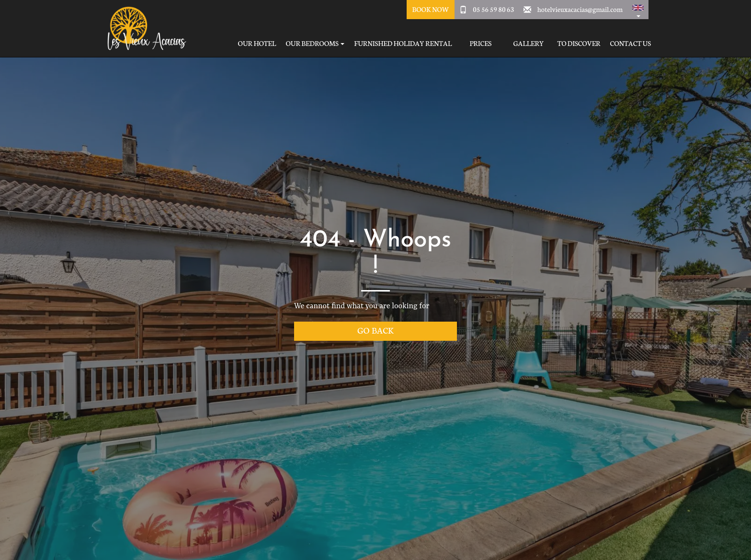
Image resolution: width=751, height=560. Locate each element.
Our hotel (257, 43)
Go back (375, 330)
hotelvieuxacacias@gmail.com (580, 9)
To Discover (579, 43)
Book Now (430, 9)
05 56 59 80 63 (493, 9)
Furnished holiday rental (403, 43)
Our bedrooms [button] (315, 43)
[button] (638, 10)
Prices (480, 43)
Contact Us (631, 43)
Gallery (528, 43)
